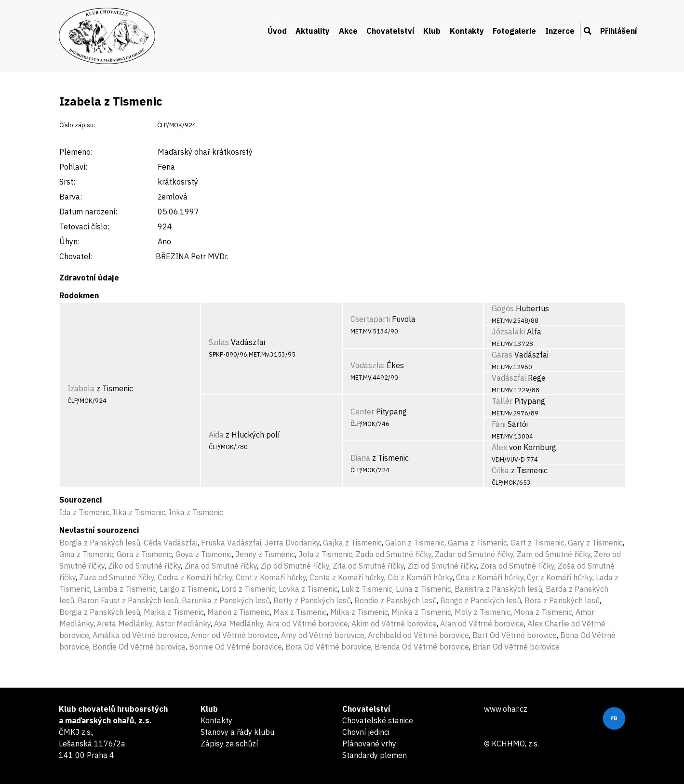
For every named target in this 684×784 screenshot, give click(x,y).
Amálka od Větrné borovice (140, 635)
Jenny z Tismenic (265, 554)
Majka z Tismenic (174, 612)
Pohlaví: (73, 167)
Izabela (81, 388)
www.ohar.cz (506, 709)
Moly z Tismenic (483, 612)
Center (362, 412)
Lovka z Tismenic (308, 589)
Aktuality (313, 31)
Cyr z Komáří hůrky (560, 577)
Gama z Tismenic (477, 543)
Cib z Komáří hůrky (420, 577)
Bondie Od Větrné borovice (139, 647)
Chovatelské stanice (378, 720)
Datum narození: (88, 212)
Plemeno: (76, 152)
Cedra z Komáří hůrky (195, 577)
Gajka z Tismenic (352, 543)
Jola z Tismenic (325, 554)
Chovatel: (76, 256)
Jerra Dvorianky (292, 543)
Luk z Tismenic (367, 589)
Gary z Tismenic (595, 543)
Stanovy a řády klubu (237, 732)
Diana (360, 458)
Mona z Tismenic (543, 612)
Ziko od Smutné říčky (144, 566)
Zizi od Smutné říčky (442, 566)
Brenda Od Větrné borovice (422, 647)
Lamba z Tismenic (125, 589)
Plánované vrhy (369, 744)
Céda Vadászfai (171, 543)
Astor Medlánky (183, 624)
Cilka (500, 470)
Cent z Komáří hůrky (271, 577)
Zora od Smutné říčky (517, 566)
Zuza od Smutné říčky (117, 577)
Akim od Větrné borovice (394, 624)
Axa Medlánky (239, 624)
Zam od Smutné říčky (554, 554)
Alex (499, 447)
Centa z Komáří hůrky (347, 577)
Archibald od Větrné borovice (418, 635)
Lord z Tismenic (248, 589)
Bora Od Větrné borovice (328, 647)
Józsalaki (508, 332)
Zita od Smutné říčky (368, 566)
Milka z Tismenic (359, 612)
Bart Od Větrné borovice (515, 635)
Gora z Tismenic (144, 554)
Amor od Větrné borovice (234, 635)
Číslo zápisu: (77, 125)
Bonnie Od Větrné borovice (235, 647)
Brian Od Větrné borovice (516, 647)
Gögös (503, 308)
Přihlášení (619, 31)
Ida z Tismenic (84, 512)
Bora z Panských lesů (562, 600)
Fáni (499, 424)
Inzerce (560, 31)
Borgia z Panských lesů (100, 543)
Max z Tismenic (300, 612)
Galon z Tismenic (415, 543)
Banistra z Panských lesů (498, 589)
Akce (348, 31)
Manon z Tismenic (239, 612)
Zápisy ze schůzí (229, 744)
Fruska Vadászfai (231, 543)
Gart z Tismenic (537, 543)
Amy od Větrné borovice (323, 635)
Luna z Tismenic (423, 589)
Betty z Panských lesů (312, 600)
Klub (432, 31)
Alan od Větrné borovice (482, 624)
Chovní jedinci (366, 732)
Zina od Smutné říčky (221, 566)
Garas (502, 355)
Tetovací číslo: (84, 226)
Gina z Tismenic (86, 554)
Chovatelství (390, 31)
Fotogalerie (514, 31)
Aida (216, 435)
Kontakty (467, 31)
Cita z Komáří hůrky (490, 577)
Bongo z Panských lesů (481, 600)
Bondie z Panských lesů (396, 600)
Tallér (502, 401)
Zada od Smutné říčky (394, 554)
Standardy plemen (375, 755)
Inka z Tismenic (196, 512)
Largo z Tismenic (189, 589)
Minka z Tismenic (421, 612)
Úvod (277, 31)
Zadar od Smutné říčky (474, 554)
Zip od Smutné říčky (295, 566)
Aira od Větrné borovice (307, 624)
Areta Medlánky (125, 624)
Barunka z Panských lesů (226, 600)
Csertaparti (370, 319)
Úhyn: (69, 241)
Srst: (67, 182)
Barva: (71, 197)
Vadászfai (368, 365)
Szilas (219, 342)
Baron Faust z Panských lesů (128, 600)
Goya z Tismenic (204, 554)
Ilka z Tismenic (139, 512)
